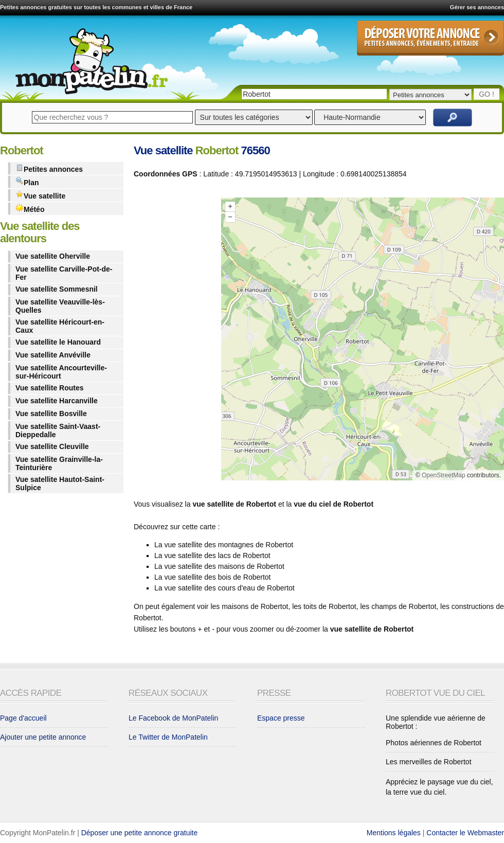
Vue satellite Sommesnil (57, 289)
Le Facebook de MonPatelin (173, 718)
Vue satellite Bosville (51, 414)
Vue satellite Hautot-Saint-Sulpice (60, 483)
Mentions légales (394, 833)
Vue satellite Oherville (53, 256)
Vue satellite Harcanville (57, 401)
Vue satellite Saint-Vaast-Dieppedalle (58, 431)
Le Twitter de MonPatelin (168, 737)
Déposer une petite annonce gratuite (140, 833)
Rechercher (453, 118)
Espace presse (281, 718)
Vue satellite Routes (50, 388)
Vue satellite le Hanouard (58, 342)
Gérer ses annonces (477, 7)
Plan (27, 182)
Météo (30, 209)
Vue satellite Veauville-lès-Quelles (60, 306)
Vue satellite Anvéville (53, 355)
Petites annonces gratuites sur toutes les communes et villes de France (96, 7)
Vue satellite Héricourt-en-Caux (60, 326)
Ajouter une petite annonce (43, 737)
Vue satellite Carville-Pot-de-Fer (64, 273)
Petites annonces (49, 168)
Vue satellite (40, 195)
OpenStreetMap (444, 475)
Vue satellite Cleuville (52, 446)
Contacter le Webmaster (465, 833)
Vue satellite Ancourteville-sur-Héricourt (61, 372)
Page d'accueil (23, 718)
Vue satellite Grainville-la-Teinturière (59, 463)
